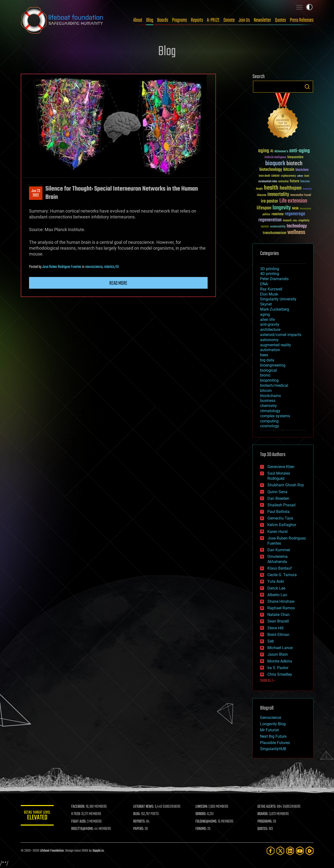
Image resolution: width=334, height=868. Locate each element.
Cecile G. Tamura (282, 575)
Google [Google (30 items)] (259, 189)
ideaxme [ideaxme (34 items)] (262, 195)
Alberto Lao (277, 595)
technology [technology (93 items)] (297, 226)
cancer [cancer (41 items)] (275, 176)
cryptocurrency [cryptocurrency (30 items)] (288, 176)
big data (267, 360)
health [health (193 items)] (271, 188)
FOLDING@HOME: (207, 822)
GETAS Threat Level (38, 816)
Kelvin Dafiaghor (282, 525)
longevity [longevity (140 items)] (282, 208)
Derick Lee (276, 588)
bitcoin (266, 391)
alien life (267, 320)
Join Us (244, 20)
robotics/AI (111, 267)
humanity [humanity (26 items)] (307, 189)
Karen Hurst (278, 532)
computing (269, 421)
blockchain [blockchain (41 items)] (302, 170)
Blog (150, 20)
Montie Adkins (280, 661)
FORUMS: (202, 829)
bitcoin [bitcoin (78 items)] (289, 170)
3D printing (270, 269)
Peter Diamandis (274, 279)
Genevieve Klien (281, 467)
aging (265, 314)
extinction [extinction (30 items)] (283, 182)
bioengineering (273, 365)
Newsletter (262, 20)
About (138, 20)
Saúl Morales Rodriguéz (279, 476)
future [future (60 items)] (294, 181)
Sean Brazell (278, 621)
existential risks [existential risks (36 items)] (268, 182)
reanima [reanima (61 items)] (278, 214)
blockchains (270, 396)
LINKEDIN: (202, 807)
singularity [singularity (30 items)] (304, 221)
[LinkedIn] (290, 851)
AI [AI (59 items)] (272, 151)
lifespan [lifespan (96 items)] (264, 208)
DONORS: (201, 814)
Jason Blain (278, 654)
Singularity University (278, 299)
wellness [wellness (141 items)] (296, 233)
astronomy (269, 340)
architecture (270, 330)
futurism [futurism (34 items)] (305, 182)
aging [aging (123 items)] (264, 151)
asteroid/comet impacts (281, 335)
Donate (229, 20)
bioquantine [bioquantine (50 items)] (295, 157)
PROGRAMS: (265, 822)
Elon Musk (269, 294)
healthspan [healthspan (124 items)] (291, 188)
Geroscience (271, 718)
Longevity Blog (273, 724)
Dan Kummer (279, 550)
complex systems (275, 416)
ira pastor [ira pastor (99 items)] (269, 201)
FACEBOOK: (79, 807)
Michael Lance (280, 648)
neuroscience (94, 267)
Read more (118, 283)
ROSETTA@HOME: (84, 829)
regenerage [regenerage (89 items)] (295, 214)
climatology (270, 411)
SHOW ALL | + (268, 681)
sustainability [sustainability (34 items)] (278, 227)
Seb (271, 641)
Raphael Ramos (281, 608)
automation (270, 350)
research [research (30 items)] (287, 221)
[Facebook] (271, 851)
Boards (163, 20)
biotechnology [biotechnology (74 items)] (271, 170)
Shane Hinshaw (281, 601)
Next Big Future (273, 736)
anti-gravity (270, 324)
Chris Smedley (280, 674)
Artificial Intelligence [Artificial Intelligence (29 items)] (275, 158)
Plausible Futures (275, 743)
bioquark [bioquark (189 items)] (275, 164)
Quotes (280, 20)
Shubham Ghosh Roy (286, 485)
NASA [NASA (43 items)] (295, 209)
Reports (197, 20)
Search (307, 87)
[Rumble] (310, 851)
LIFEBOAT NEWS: (145, 807)
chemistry (268, 406)
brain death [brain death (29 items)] (264, 176)
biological (268, 370)
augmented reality (276, 345)
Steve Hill (275, 628)
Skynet (266, 304)
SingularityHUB (273, 749)
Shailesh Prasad (281, 505)
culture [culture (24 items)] (300, 176)
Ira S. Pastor (278, 668)
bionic (265, 375)
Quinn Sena (277, 492)
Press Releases (302, 20)
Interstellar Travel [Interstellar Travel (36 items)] (301, 195)
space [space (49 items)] (265, 226)
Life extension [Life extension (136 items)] (293, 201)
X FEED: (77, 814)
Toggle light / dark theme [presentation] (309, 7)
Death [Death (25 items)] (307, 176)
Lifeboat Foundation (52, 851)
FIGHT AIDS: (80, 822)
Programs (179, 20)
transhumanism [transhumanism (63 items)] (274, 233)
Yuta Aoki (276, 581)
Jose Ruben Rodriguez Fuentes (62, 267)
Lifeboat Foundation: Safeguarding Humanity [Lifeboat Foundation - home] (62, 20)
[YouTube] (300, 851)
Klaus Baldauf (280, 568)
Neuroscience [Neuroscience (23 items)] (305, 209)
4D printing (270, 274)
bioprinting (269, 380)
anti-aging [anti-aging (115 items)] (300, 151)
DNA (264, 284)
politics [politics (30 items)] (266, 215)
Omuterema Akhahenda (278, 559)
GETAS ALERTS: (267, 807)
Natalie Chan (278, 615)
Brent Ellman (278, 635)
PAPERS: (140, 829)
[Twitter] (280, 851)
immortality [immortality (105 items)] (278, 194)
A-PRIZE (213, 20)
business (268, 401)
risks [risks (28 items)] (295, 221)
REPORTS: (140, 822)
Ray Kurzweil (271, 289)
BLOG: (138, 814)
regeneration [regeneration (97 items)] (270, 220)
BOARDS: (263, 814)
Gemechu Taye (280, 518)
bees (264, 355)
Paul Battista (278, 512)
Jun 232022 (36, 193)
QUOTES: (263, 829)
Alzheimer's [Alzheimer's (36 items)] (281, 152)
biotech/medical (274, 385)
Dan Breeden (278, 498)
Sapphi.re (98, 851)
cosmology (270, 426)
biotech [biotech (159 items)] (294, 164)
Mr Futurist (269, 730)
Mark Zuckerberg (275, 309)
